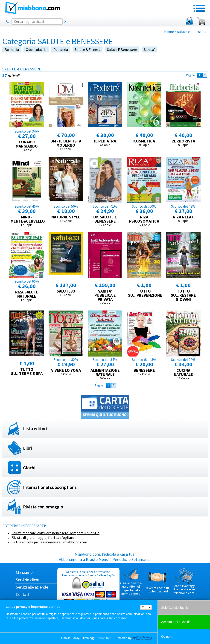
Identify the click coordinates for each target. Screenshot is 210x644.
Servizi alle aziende (32, 587)
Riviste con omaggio (43, 507)
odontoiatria (36, 49)
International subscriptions (50, 487)
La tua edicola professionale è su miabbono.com (49, 542)
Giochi (29, 468)
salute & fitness (87, 49)
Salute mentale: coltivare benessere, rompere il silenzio (55, 533)
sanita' (149, 49)
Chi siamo (24, 572)
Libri (28, 448)
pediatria (61, 49)
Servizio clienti (28, 580)
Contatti (23, 594)
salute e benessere (122, 49)
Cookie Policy (70, 638)
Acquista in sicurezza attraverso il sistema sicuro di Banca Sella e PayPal (88, 592)
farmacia (12, 49)
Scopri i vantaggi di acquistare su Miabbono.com (184, 581)
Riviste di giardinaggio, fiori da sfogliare (43, 537)
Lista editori (35, 428)
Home (169, 32)
